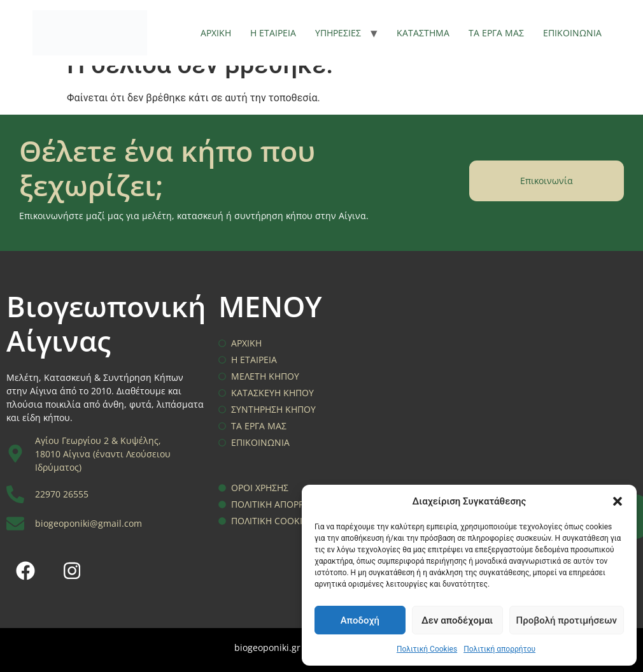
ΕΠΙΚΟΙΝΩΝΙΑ (572, 33)
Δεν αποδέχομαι (457, 620)
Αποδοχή (360, 620)
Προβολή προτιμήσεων (567, 620)
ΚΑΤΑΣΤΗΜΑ (423, 33)
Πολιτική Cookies (427, 649)
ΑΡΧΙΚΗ (216, 33)
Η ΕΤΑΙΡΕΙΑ (273, 33)
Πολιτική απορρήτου (499, 649)
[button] (618, 501)
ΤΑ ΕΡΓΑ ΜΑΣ (496, 33)
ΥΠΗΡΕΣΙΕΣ (338, 33)
